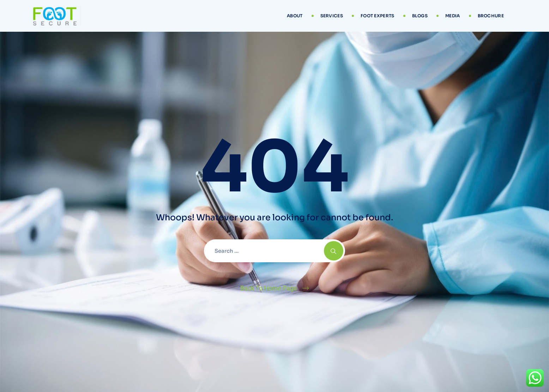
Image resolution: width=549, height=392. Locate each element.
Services (332, 16)
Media (453, 16)
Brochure (491, 16)
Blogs (420, 16)
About (295, 16)
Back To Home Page (269, 288)
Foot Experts (378, 16)
